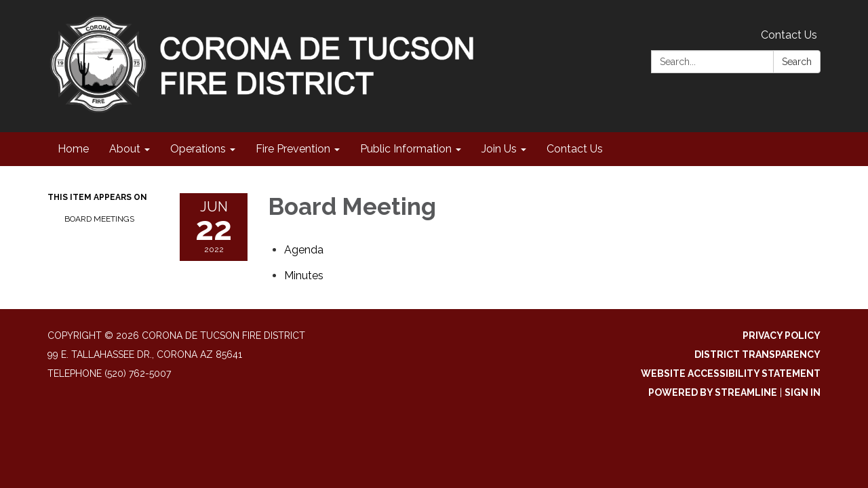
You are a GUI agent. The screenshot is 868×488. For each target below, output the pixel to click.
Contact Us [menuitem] (575, 149)
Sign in (803, 392)
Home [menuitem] (73, 149)
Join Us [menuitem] (499, 149)
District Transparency (757, 354)
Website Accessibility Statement (731, 373)
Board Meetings (99, 219)
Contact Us (789, 35)
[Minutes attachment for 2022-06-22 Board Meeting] (304, 276)
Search (797, 62)
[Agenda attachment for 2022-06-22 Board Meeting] (304, 250)
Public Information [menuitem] (406, 149)
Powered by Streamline (713, 392)
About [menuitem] (125, 149)
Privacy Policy (782, 335)
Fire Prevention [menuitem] (293, 149)
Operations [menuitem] (198, 149)
